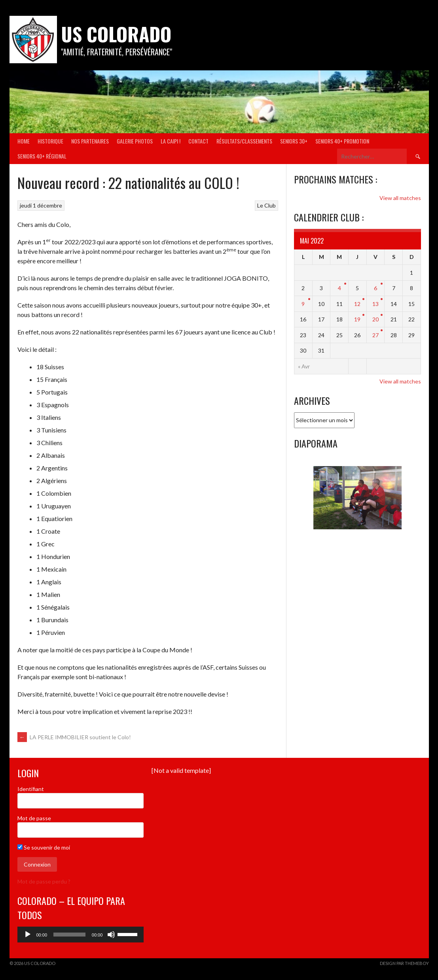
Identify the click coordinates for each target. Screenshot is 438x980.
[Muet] (111, 935)
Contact (198, 141)
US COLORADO (116, 34)
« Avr (304, 366)
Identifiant (31, 789)
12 (357, 304)
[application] (81, 935)
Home (24, 141)
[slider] (69, 935)
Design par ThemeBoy (404, 963)
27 (375, 335)
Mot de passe (34, 818)
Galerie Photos (135, 141)
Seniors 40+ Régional (42, 156)
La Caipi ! (171, 141)
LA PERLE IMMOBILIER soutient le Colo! (74, 737)
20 (375, 319)
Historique (50, 141)
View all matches (400, 198)
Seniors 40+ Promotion (342, 141)
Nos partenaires (90, 141)
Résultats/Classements (244, 141)
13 (375, 304)
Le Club (266, 205)
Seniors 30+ (294, 141)
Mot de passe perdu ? (44, 881)
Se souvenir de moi (44, 847)
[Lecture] (28, 935)
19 (357, 319)
